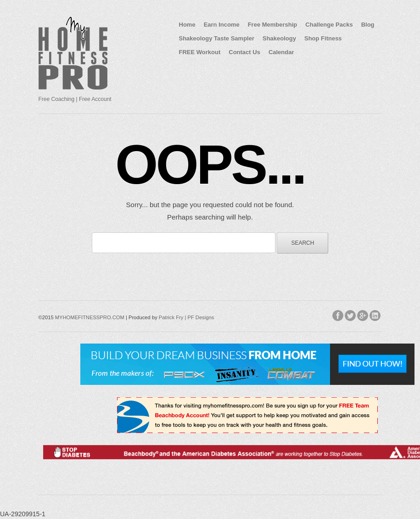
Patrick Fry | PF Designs (186, 317)
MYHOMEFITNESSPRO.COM (90, 317)
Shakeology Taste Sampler (217, 38)
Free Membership (273, 25)
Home (187, 25)
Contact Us (244, 52)
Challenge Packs (329, 25)
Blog (368, 25)
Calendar (281, 52)
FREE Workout (200, 52)
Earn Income (222, 25)
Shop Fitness (323, 38)
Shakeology (279, 38)
